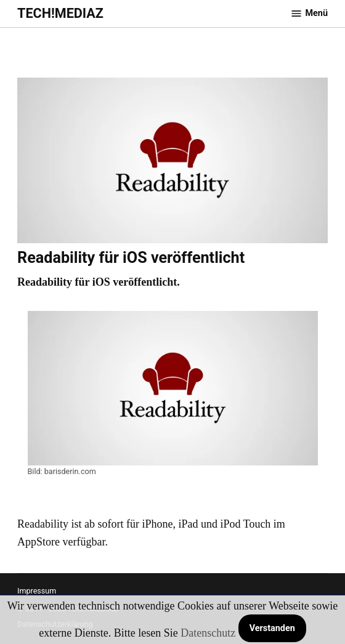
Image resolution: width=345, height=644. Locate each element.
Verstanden (272, 628)
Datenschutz (208, 633)
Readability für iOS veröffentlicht (131, 258)
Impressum (37, 591)
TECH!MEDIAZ (60, 13)
